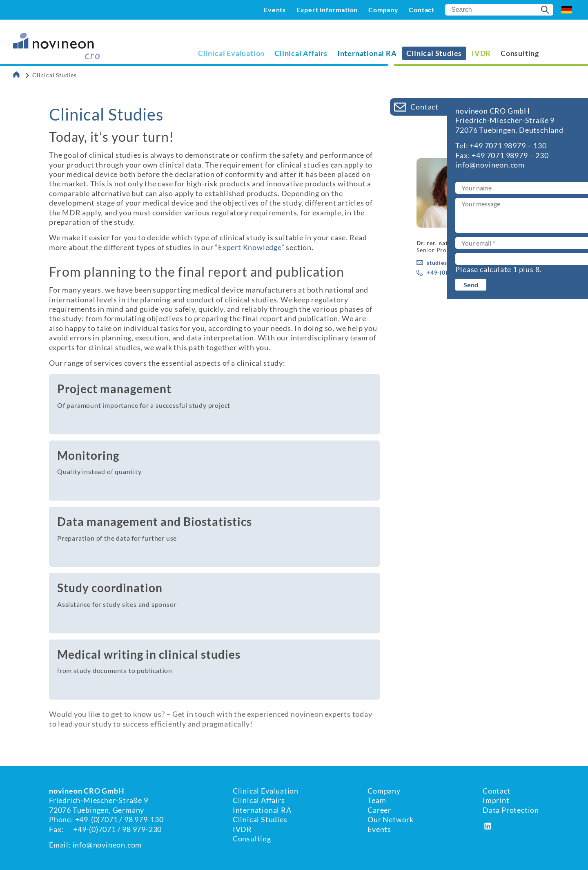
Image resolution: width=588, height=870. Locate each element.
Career (379, 810)
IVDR (481, 53)
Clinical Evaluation (231, 53)
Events (275, 10)
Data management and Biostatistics (155, 521)
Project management (114, 389)
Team (377, 800)
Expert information (327, 10)
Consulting (520, 53)
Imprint (496, 800)
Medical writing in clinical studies (149, 654)
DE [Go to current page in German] (567, 10)
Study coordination (110, 588)
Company (383, 10)
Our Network (391, 819)
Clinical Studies (260, 819)
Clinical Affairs (301, 53)
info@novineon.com (107, 845)
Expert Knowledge (250, 247)
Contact (422, 10)
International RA (367, 53)
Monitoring (88, 455)
